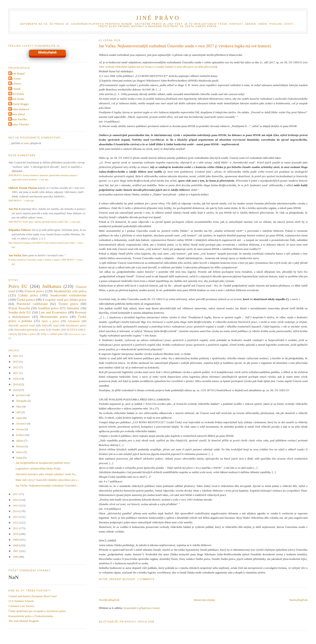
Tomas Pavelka (18, 119)
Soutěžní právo (48, 308)
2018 (16, 390)
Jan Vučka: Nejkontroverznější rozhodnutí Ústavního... (47, 486)
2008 (16, 545)
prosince (21, 395)
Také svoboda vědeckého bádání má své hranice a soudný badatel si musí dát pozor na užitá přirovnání (157, 67)
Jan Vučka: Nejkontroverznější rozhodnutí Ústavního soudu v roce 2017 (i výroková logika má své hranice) (185, 46)
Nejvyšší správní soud (22, 325)
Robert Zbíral (17, 114)
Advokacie (74, 321)
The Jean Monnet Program (23, 621)
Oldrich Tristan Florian (23, 188)
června (20, 429)
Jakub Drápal (17, 73)
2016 (16, 500)
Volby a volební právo (52, 334)
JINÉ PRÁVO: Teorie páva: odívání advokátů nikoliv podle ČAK (38, 222)
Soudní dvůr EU (20, 312)
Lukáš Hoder (17, 99)
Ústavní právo (34, 291)
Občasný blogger (19, 104)
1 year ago (44, 180)
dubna (20, 441)
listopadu (22, 401)
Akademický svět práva (70, 291)
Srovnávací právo (76, 325)
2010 (16, 534)
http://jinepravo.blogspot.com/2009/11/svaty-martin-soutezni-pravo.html (41, 243)
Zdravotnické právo (77, 334)
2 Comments (146, 579)
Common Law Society (21, 606)
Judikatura (52, 286)
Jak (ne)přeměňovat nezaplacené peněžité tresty (43, 463)
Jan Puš (13, 209)
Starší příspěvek (298, 600)
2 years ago (29, 201)
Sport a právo (50, 321)
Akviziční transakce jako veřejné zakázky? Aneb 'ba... (46, 474)
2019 (16, 384)
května (20, 435)
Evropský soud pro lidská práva (64, 300)
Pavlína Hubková (19, 109)
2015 (16, 505)
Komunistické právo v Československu (31, 616)
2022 (16, 367)
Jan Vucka (15, 255)
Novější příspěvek (109, 600)
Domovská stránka (204, 600)
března (20, 446)
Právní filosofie (19, 308)
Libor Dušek (17, 94)
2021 (16, 373)
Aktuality (73, 308)
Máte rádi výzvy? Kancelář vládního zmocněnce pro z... (48, 480)
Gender (56, 330)
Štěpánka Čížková (19, 230)
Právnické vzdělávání (32, 304)
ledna (20, 458)
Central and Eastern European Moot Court (32, 596)
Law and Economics (53, 312)
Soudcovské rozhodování (68, 295)
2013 (16, 517)
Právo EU (18, 286)
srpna (20, 418)
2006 (16, 557)
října (19, 406)
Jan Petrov (15, 84)
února (20, 452)
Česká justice (26, 300)
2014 (16, 511)
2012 (16, 523)
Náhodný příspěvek (47, 53)
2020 (16, 379)
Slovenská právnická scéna (30, 330)
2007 (16, 551)
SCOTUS (72, 330)
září (19, 412)
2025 (16, 356)
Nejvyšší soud (50, 325)
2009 (16, 540)
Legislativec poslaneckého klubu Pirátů (38, 468)
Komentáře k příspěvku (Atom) (142, 608)
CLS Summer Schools (21, 601)
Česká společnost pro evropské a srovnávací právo (37, 611)
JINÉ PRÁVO (158, 18)
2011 (16, 528)
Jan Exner (15, 79)
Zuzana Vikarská (19, 124)
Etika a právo (29, 334)
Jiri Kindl (15, 89)
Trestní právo (68, 304)
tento (27, 143)
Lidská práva (28, 295)
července (22, 424)
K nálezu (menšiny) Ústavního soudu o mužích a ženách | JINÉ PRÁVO (41, 260)
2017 (16, 494)
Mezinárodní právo (54, 317)
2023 (16, 362)
